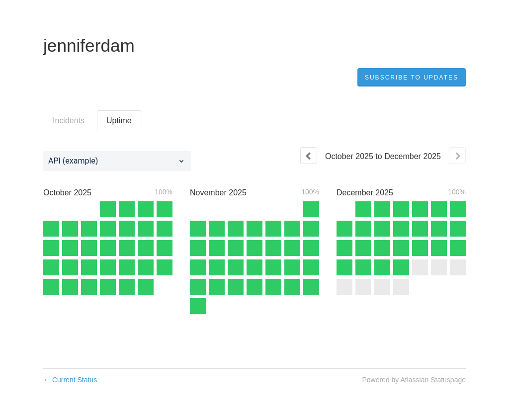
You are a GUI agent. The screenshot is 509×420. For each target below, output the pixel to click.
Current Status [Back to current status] (70, 380)
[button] (412, 78)
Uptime (119, 121)
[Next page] (457, 156)
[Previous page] (309, 156)
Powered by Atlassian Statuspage (414, 380)
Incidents (69, 121)
